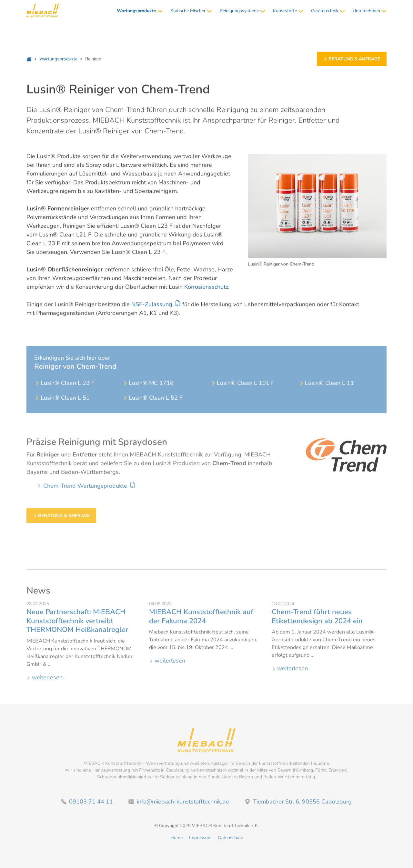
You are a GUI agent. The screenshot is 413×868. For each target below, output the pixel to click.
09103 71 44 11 (87, 805)
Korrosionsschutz (206, 287)
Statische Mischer (191, 11)
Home (176, 841)
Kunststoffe (288, 11)
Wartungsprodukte (58, 60)
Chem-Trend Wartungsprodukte (85, 490)
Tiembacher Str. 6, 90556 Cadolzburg (298, 805)
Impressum (200, 841)
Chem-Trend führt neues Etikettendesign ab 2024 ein (317, 620)
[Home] (29, 59)
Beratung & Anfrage (352, 60)
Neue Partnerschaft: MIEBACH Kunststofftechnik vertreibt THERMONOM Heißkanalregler (77, 625)
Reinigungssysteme (242, 11)
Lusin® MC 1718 (148, 390)
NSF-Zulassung (152, 305)
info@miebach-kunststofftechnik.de (179, 805)
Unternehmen (370, 11)
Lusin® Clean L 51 (62, 405)
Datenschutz (231, 841)
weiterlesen (45, 681)
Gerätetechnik (328, 11)
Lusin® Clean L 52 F (152, 405)
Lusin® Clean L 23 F (64, 390)
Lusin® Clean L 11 (326, 390)
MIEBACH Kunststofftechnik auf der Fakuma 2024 (201, 620)
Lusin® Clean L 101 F (242, 390)
